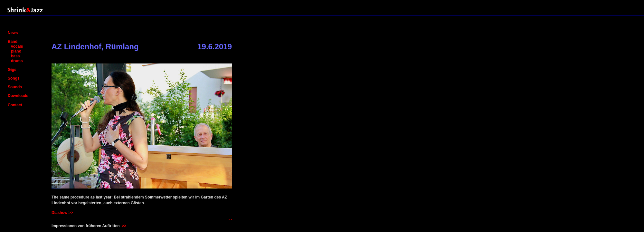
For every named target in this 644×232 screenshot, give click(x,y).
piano (16, 51)
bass (15, 56)
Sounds (15, 87)
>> (124, 226)
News (13, 33)
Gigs (12, 70)
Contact (15, 105)
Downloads (18, 96)
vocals (17, 46)
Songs (14, 78)
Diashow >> (62, 213)
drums (17, 61)
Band (13, 42)
